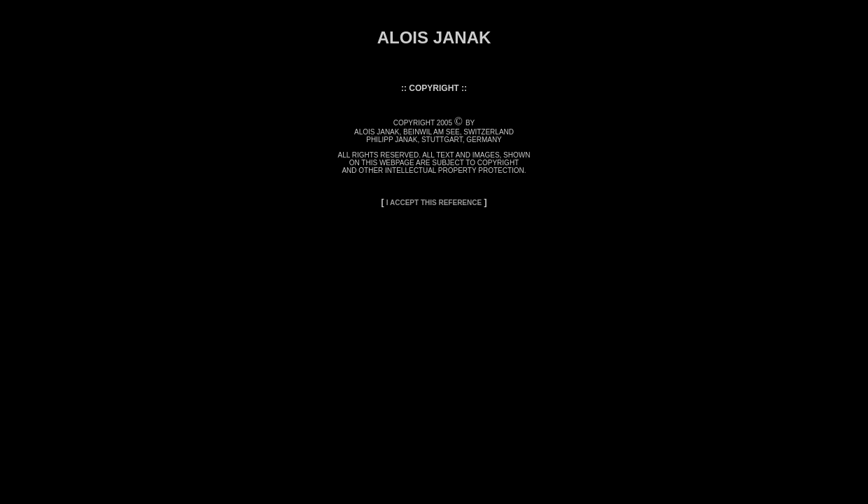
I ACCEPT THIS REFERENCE (434, 203)
